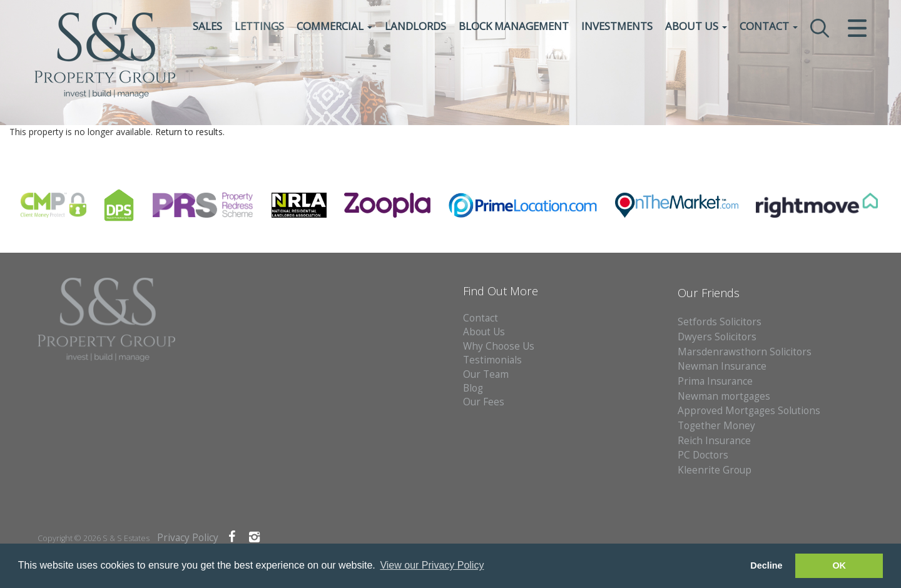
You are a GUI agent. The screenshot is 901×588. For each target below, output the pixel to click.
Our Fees (484, 402)
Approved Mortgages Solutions (749, 411)
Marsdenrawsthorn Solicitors (745, 352)
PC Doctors (703, 455)
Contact (769, 28)
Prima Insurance (715, 381)
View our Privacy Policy (432, 565)
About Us (696, 28)
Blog (473, 388)
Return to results (189, 132)
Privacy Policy (188, 538)
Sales (207, 28)
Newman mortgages (724, 396)
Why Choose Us (499, 346)
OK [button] (839, 565)
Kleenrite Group (715, 470)
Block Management (514, 28)
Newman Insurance (723, 366)
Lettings (259, 28)
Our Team (486, 374)
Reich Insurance (714, 441)
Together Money (716, 426)
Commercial (334, 28)
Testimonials (492, 360)
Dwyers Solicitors (717, 337)
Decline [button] (766, 565)
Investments (617, 28)
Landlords (415, 28)
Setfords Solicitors (720, 322)
